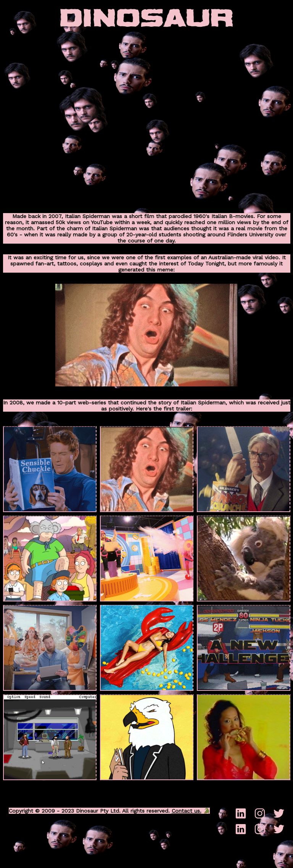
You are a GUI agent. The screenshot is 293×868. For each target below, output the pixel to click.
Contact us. (187, 811)
